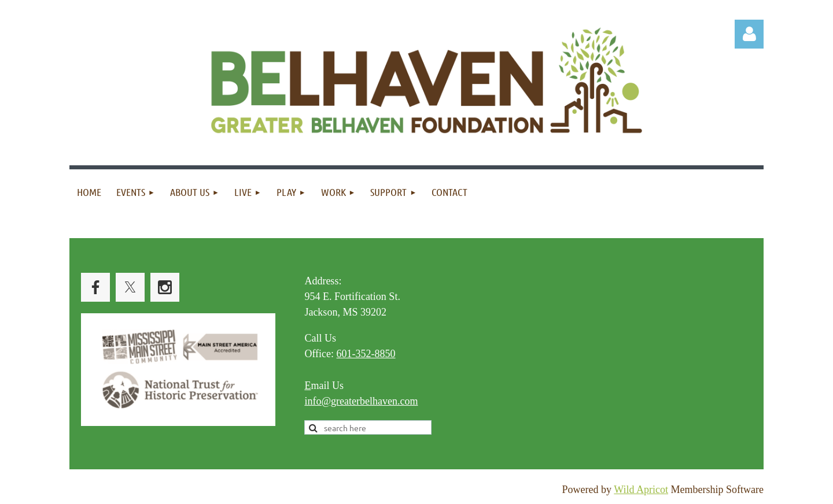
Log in (749, 34)
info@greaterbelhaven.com (361, 401)
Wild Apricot (641, 490)
